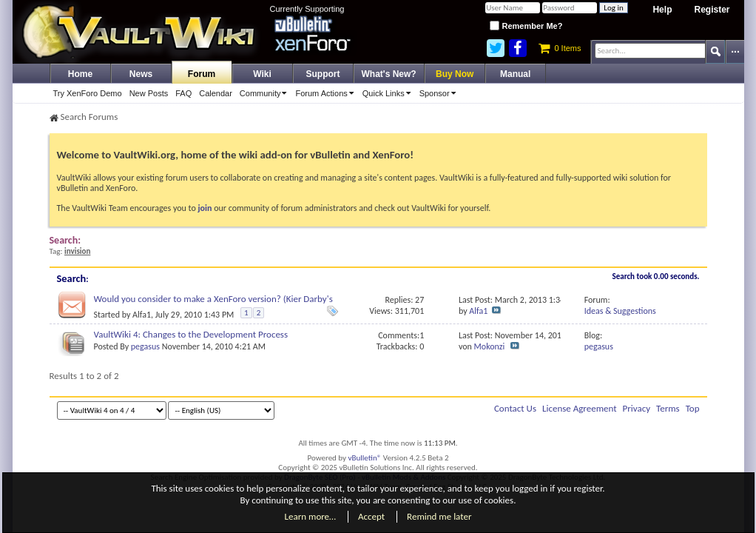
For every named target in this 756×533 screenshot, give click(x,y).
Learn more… (311, 516)
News (141, 74)
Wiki (262, 74)
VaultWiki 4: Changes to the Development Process (191, 334)
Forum (202, 74)
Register (712, 10)
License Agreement (580, 408)
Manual (515, 74)
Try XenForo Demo (88, 93)
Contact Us (515, 408)
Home (80, 74)
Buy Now (455, 74)
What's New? (389, 74)
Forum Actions (327, 93)
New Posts (149, 93)
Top (693, 408)
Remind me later (439, 516)
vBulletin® (365, 458)
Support (323, 74)
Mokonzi (490, 346)
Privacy (637, 408)
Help (662, 10)
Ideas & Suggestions (620, 311)
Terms (668, 408)
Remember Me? (526, 26)
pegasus (145, 346)
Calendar (216, 93)
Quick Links (389, 93)
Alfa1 (142, 315)
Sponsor (440, 93)
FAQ (183, 93)
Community (266, 93)
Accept (371, 516)
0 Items (560, 48)
